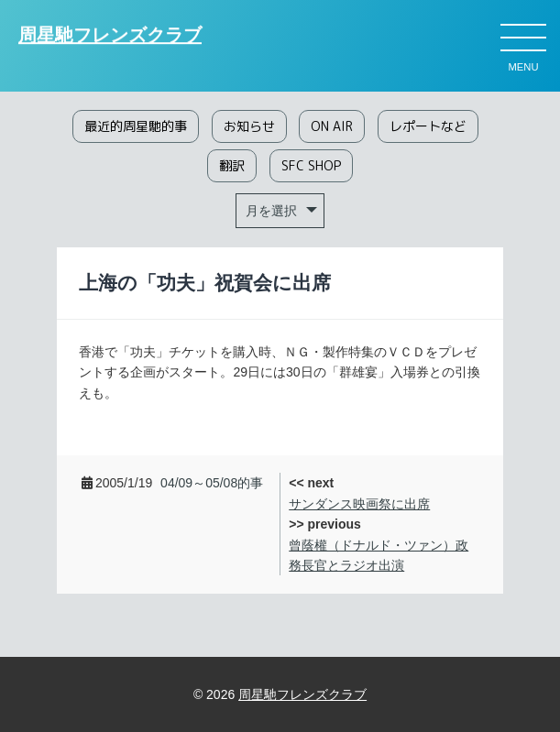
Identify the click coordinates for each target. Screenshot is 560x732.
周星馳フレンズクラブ (110, 36)
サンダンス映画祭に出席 (359, 504)
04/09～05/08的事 (212, 483)
